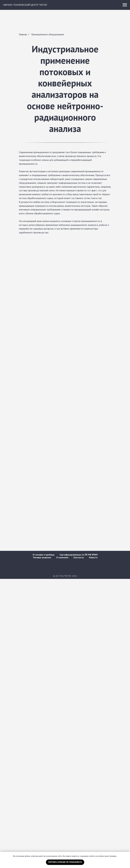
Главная (23, 34)
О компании (62, 557)
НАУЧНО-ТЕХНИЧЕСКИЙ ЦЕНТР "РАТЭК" (25, 5)
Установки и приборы (43, 555)
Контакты (79, 557)
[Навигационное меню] (125, 5)
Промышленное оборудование (48, 34)
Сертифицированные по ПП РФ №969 (79, 555)
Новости (93, 557)
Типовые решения (42, 557)
